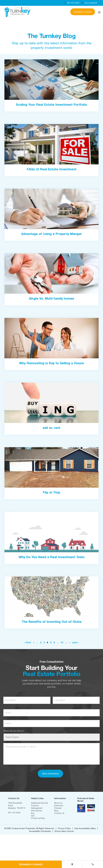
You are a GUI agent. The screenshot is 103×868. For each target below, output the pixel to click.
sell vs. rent (51, 428)
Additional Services (40, 803)
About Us (58, 803)
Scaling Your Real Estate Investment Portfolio (51, 104)
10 (62, 642)
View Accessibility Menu (85, 828)
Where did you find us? (14, 731)
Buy (33, 813)
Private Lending (38, 818)
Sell (33, 816)
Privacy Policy (64, 828)
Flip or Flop (51, 492)
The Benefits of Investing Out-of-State (51, 622)
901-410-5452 (72, 3)
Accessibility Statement (40, 831)
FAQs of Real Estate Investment (52, 169)
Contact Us (59, 813)
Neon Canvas (68, 831)
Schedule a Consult (83, 12)
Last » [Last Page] (75, 642)
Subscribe (59, 806)
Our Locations (89, 3)
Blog (56, 811)
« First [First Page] (28, 642)
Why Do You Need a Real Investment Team (52, 557)
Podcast (58, 808)
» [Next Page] (69, 642)
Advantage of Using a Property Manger (52, 234)
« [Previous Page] (34, 642)
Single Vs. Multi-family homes (51, 298)
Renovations (37, 811)
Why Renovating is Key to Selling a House (51, 363)
